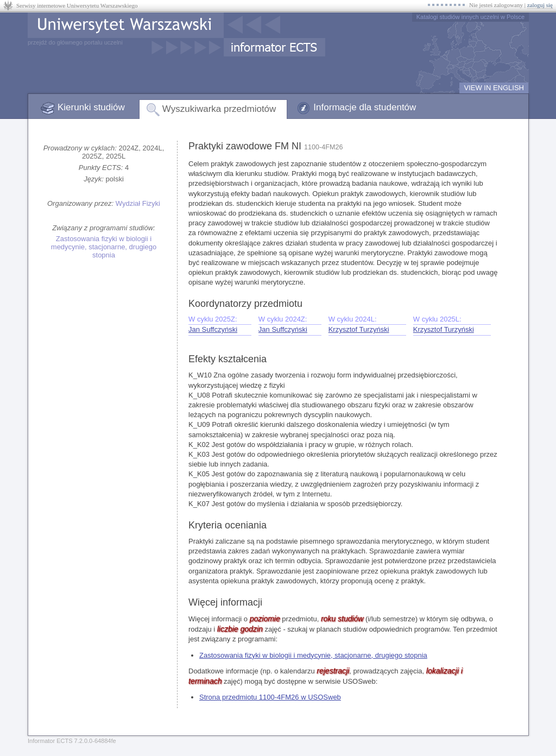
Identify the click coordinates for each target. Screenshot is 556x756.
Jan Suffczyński (213, 329)
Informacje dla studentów (365, 107)
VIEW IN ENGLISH (494, 88)
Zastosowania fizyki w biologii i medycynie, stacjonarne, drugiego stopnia (104, 247)
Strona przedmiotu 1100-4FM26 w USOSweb (270, 697)
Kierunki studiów (91, 107)
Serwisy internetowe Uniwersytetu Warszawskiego (77, 5)
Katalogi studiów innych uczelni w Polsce (470, 17)
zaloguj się (540, 5)
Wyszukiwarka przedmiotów (219, 109)
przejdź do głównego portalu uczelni (75, 42)
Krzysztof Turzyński (359, 329)
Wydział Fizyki (138, 203)
